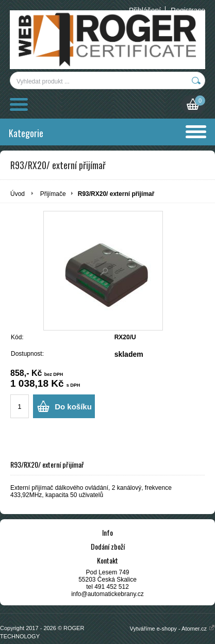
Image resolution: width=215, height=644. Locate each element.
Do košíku (73, 407)
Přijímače (53, 194)
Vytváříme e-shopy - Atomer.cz (172, 629)
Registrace (188, 10)
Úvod (18, 194)
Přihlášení (145, 10)
